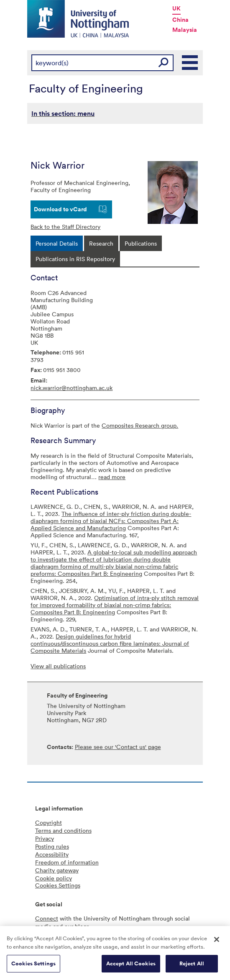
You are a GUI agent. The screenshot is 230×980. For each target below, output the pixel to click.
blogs (82, 926)
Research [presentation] (101, 243)
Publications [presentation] (141, 243)
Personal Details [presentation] (57, 243)
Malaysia (185, 30)
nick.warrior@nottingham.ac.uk (72, 388)
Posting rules (52, 846)
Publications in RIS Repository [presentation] (75, 259)
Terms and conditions (63, 830)
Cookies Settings (33, 967)
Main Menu (190, 63)
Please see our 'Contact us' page (118, 747)
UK (176, 8)
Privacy (45, 838)
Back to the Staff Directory (65, 227)
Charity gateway (57, 870)
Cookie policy (54, 878)
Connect (47, 918)
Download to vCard (60, 209)
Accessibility (52, 854)
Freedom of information (67, 862)
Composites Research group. (140, 425)
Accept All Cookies (131, 967)
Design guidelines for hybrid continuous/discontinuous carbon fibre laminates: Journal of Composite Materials (110, 643)
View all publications (58, 666)
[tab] (57, 243)
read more (112, 477)
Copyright (49, 822)
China (180, 20)
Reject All (192, 967)
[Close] (217, 943)
